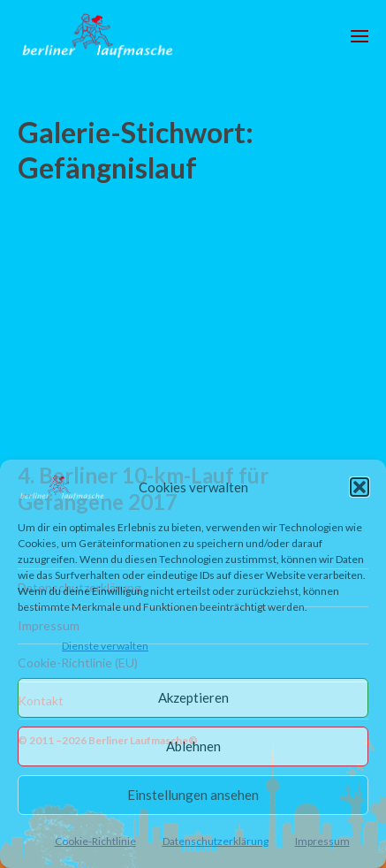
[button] (360, 487)
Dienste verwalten (105, 646)
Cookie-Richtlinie (95, 841)
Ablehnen (193, 746)
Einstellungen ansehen (193, 795)
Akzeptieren (193, 697)
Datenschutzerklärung (216, 841)
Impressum (322, 841)
